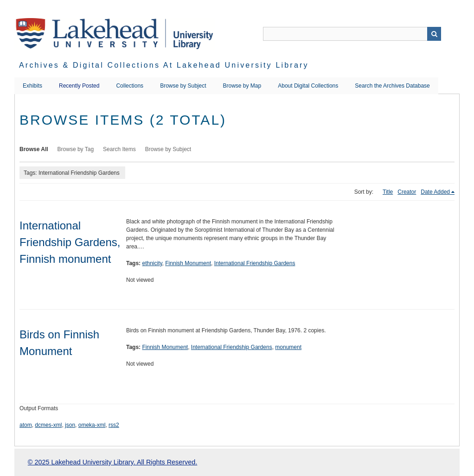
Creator (407, 192)
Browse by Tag (76, 149)
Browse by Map (242, 86)
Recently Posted (79, 86)
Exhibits (32, 86)
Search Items (119, 149)
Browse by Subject (183, 86)
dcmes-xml (48, 425)
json (70, 425)
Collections (130, 86)
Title (388, 192)
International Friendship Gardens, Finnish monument (70, 242)
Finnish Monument (188, 263)
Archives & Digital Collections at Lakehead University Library (164, 65)
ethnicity (152, 263)
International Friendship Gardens (255, 263)
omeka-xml (92, 425)
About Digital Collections (308, 86)
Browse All (34, 149)
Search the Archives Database (392, 86)
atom (26, 425)
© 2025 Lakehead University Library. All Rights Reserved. (112, 462)
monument (288, 347)
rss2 (114, 425)
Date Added (435, 192)
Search (434, 34)
